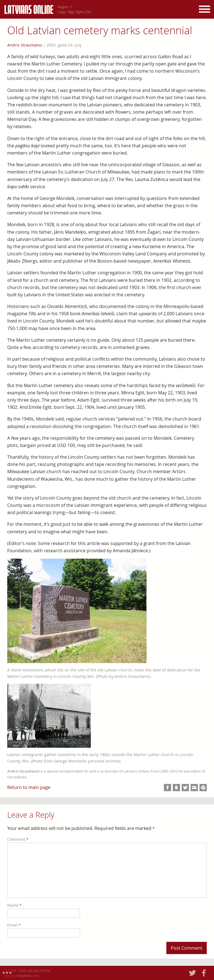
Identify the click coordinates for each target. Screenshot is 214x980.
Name (14, 905)
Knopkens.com (28, 976)
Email (14, 925)
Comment (18, 839)
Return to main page (29, 787)
